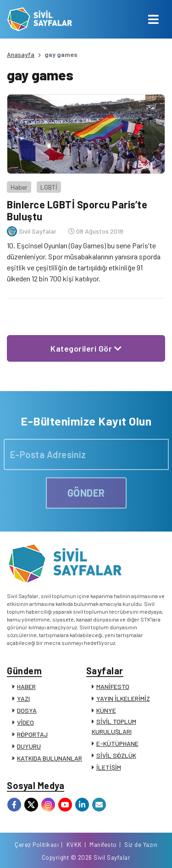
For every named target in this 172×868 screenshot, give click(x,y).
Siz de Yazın (141, 845)
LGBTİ (49, 187)
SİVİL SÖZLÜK (116, 755)
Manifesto (103, 845)
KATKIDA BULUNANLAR (50, 758)
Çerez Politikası (37, 845)
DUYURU (29, 746)
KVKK (74, 845)
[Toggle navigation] (153, 19)
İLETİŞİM (109, 767)
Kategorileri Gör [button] (86, 348)
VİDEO (25, 722)
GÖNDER (86, 493)
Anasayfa (21, 54)
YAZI (23, 698)
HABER (26, 686)
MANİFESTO (113, 686)
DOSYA (27, 710)
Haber (19, 187)
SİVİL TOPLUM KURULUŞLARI (114, 726)
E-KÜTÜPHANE (117, 743)
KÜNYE (106, 710)
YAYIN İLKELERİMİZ (123, 698)
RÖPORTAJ (32, 734)
